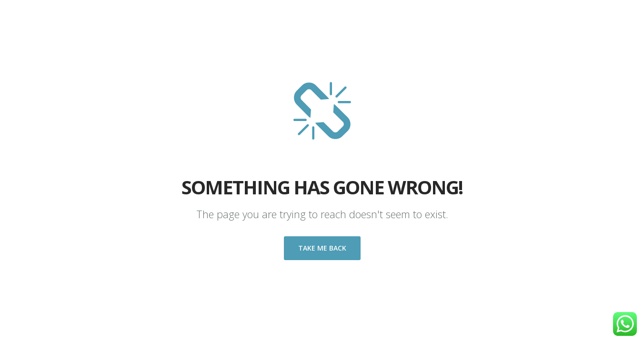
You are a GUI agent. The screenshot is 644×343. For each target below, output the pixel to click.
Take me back (322, 248)
